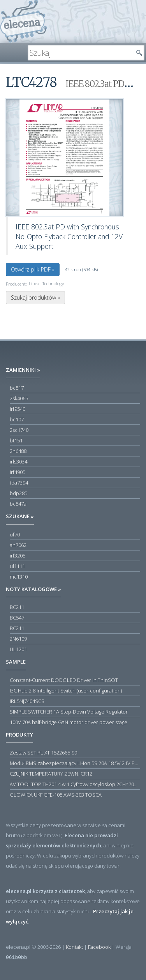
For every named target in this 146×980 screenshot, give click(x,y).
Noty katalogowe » (33, 589)
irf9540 (18, 409)
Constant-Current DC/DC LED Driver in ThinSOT (64, 680)
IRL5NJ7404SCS (27, 701)
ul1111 (17, 566)
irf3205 (18, 556)
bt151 (16, 440)
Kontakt (74, 947)
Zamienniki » (23, 370)
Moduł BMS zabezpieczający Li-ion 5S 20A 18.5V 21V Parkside (75, 763)
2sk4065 (19, 398)
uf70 (15, 534)
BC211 (17, 607)
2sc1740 (19, 430)
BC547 (17, 618)
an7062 (18, 545)
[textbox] (80, 53)
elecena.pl (24, 22)
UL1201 (18, 649)
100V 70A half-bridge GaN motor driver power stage (69, 722)
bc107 (17, 419)
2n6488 (18, 451)
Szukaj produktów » (35, 297)
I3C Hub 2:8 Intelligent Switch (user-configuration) (66, 691)
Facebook (99, 947)
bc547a (18, 504)
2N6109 (18, 639)
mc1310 (19, 577)
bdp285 (18, 493)
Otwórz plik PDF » (33, 269)
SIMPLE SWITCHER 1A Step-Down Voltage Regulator (69, 712)
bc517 (17, 388)
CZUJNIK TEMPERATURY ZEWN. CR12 (51, 774)
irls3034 (18, 462)
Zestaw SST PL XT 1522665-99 (43, 753)
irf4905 (18, 472)
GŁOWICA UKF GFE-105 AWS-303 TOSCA (56, 795)
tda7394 (19, 483)
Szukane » (20, 516)
